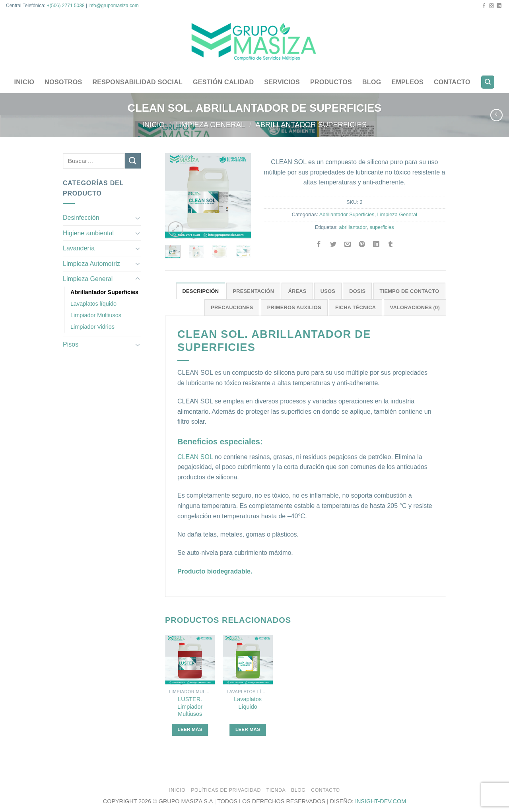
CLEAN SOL (195, 457)
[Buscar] (488, 82)
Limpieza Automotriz (91, 264)
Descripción (201, 291)
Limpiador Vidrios (92, 327)
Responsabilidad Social (137, 82)
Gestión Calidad (223, 82)
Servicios (282, 82)
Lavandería (79, 248)
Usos (328, 291)
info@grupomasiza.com (113, 6)
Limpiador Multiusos (96, 315)
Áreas (297, 291)
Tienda (276, 790)
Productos (331, 82)
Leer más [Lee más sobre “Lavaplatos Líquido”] (248, 729)
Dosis (357, 291)
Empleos (407, 82)
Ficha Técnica (356, 307)
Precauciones (232, 307)
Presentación (253, 291)
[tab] (201, 291)
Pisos (71, 344)
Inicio (24, 82)
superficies (382, 227)
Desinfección (81, 218)
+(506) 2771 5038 (66, 6)
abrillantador (353, 227)
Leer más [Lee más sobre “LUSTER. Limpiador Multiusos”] (190, 729)
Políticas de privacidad (226, 790)
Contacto (452, 82)
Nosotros (63, 82)
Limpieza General (210, 125)
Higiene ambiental (88, 233)
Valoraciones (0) (415, 307)
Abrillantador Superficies (311, 125)
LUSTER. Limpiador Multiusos (190, 706)
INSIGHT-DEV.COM (381, 801)
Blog (372, 82)
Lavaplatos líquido (93, 304)
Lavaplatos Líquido (248, 703)
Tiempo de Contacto (410, 291)
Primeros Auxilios (294, 307)
